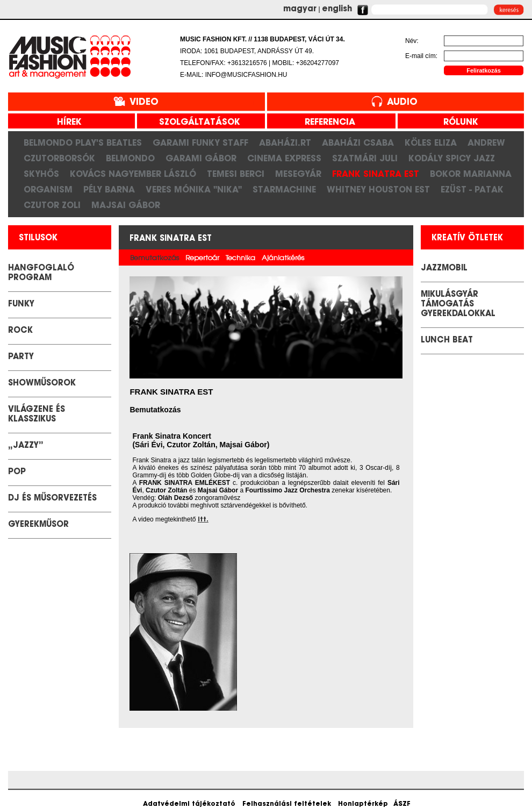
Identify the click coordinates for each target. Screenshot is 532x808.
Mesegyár (298, 174)
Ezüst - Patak (472, 189)
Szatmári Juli (365, 158)
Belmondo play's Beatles (83, 142)
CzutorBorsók (59, 158)
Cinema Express (284, 158)
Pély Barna (109, 189)
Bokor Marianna (471, 174)
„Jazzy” (26, 446)
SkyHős (41, 174)
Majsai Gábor (126, 205)
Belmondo (130, 158)
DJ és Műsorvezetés (52, 499)
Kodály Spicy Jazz (452, 158)
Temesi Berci (236, 174)
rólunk (457, 123)
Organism (48, 189)
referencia (326, 123)
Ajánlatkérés (283, 258)
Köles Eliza (431, 142)
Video (144, 102)
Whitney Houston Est (378, 189)
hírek (65, 123)
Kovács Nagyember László (133, 174)
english (337, 9)
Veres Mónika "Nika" (194, 189)
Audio (402, 102)
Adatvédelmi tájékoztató (189, 804)
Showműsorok (42, 384)
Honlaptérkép (363, 804)
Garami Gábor (201, 158)
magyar (300, 9)
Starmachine (284, 189)
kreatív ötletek (467, 238)
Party (21, 357)
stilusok (38, 238)
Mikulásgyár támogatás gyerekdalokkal (458, 305)
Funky (21, 305)
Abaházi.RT (285, 142)
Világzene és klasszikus (37, 415)
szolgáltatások (196, 123)
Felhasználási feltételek (287, 804)
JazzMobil (444, 269)
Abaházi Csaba (358, 142)
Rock (20, 331)
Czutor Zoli (52, 205)
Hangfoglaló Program (41, 273)
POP (17, 472)
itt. (203, 520)
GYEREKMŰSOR (38, 525)
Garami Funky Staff (200, 142)
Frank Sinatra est (376, 174)
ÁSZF (402, 804)
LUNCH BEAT (447, 341)
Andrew (486, 142)
